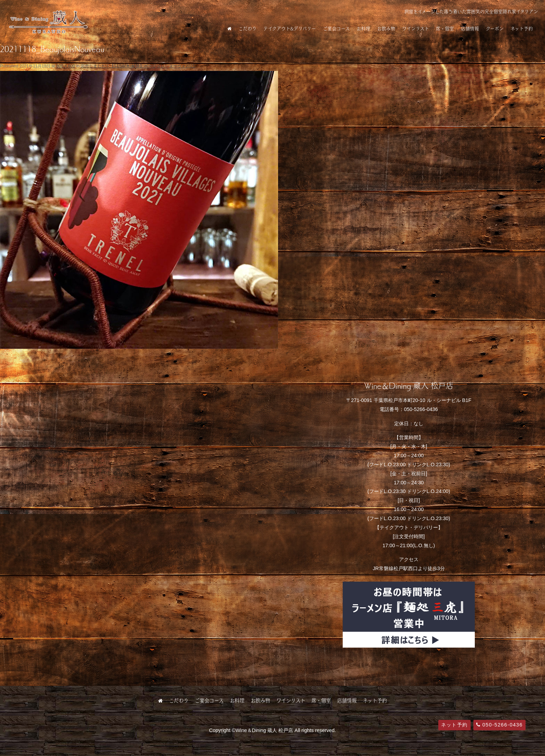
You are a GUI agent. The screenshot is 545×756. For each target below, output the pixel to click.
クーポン (495, 28)
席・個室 (445, 28)
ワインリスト (416, 28)
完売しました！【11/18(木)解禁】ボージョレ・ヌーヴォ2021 (138, 66)
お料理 (363, 28)
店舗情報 (470, 28)
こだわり (247, 28)
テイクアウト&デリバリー (290, 28)
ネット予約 (522, 28)
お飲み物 (386, 28)
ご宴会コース (336, 28)
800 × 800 (66, 66)
